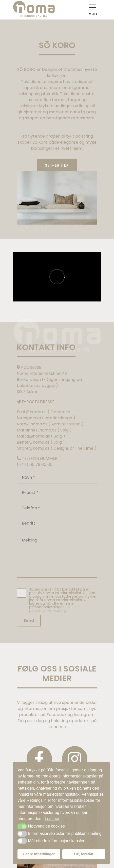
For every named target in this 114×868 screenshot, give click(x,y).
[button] (22, 826)
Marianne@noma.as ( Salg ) (44, 430)
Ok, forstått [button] (84, 854)
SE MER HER (57, 165)
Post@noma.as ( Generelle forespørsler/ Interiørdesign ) (46, 415)
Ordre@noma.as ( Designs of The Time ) (57, 448)
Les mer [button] (52, 819)
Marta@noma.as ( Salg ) (41, 436)
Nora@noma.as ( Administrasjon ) (50, 424)
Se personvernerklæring (50, 609)
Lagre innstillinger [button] (39, 854)
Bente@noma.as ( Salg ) (41, 442)
